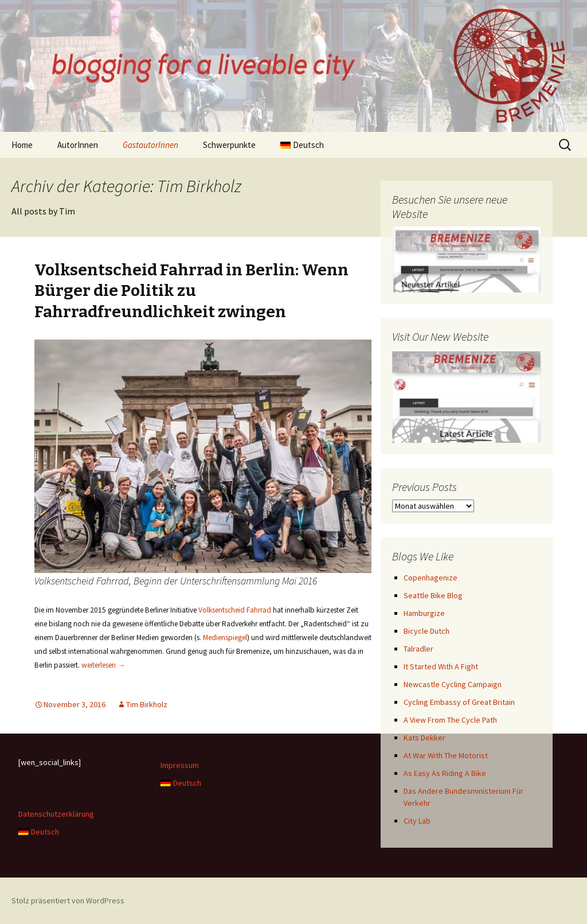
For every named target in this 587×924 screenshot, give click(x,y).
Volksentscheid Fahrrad (235, 610)
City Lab (417, 821)
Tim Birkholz (147, 704)
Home (22, 145)
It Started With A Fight (441, 666)
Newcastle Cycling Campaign (453, 684)
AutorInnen (78, 145)
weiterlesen (103, 665)
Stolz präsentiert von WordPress (68, 900)
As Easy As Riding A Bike (445, 773)
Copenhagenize (431, 578)
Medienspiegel (225, 638)
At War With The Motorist (446, 755)
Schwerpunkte (229, 145)
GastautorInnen (150, 145)
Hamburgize (424, 613)
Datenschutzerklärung (56, 814)
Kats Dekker (424, 738)
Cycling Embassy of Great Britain (459, 702)
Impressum (180, 765)
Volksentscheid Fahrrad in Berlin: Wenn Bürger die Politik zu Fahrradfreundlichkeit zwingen (191, 291)
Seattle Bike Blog (433, 595)
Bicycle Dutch (426, 631)
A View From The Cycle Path (450, 720)
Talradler (418, 649)
